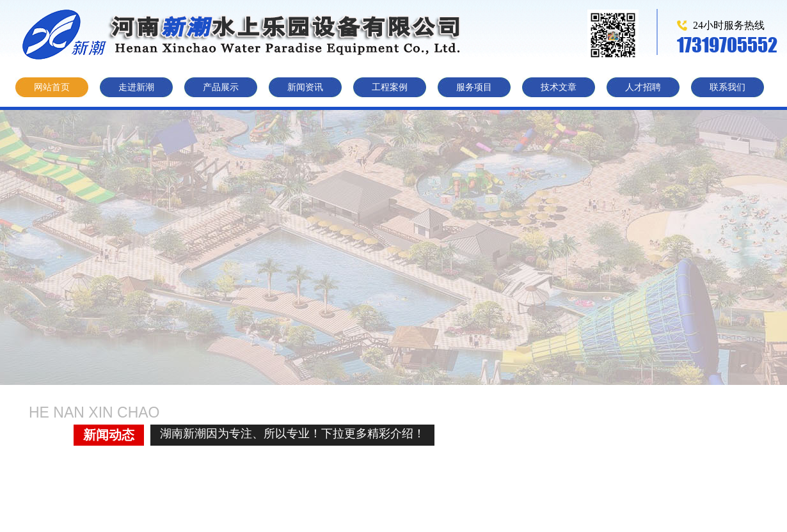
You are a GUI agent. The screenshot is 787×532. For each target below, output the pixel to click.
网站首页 (52, 87)
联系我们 (727, 87)
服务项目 (474, 87)
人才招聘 (643, 87)
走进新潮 (136, 87)
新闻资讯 (305, 87)
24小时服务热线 (729, 25)
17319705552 (727, 44)
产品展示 (221, 87)
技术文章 (559, 87)
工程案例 (390, 87)
